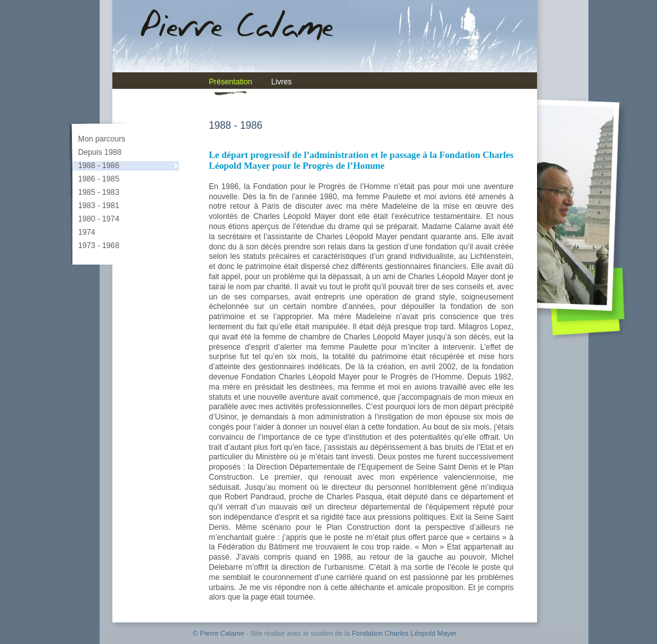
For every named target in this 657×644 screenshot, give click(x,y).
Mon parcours (102, 139)
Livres (281, 82)
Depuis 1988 (100, 152)
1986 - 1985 (99, 179)
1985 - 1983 (99, 192)
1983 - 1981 (99, 206)
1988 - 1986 (99, 166)
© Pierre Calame (219, 633)
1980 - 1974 (99, 219)
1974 (87, 232)
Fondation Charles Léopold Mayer (404, 633)
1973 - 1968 (99, 246)
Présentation (230, 82)
